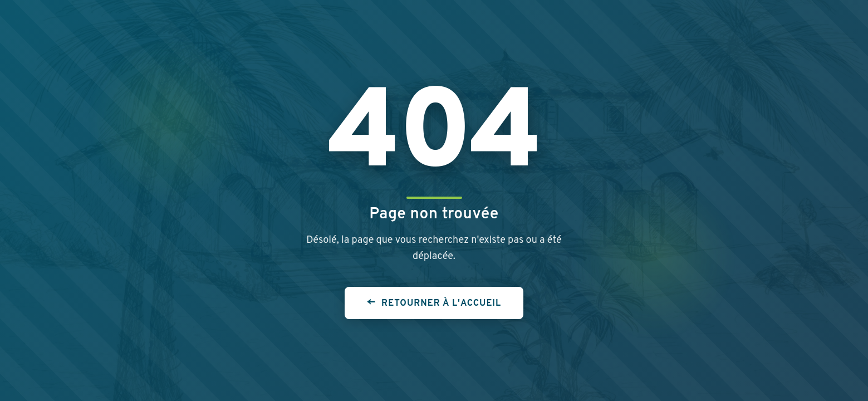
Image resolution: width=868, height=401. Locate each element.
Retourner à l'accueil (441, 304)
